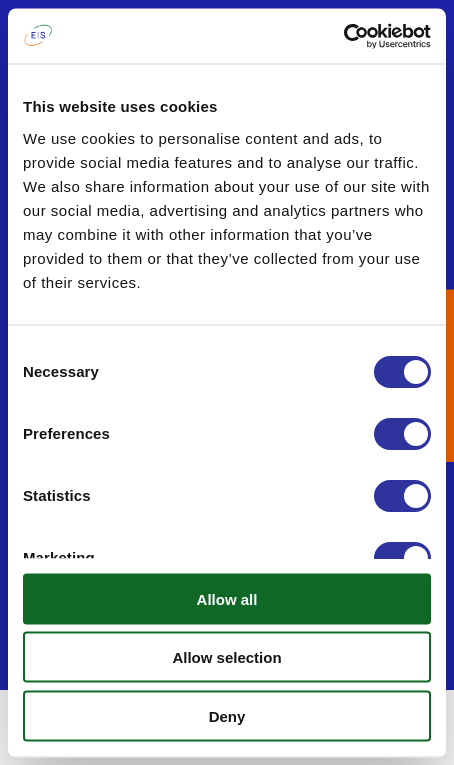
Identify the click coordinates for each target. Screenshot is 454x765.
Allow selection (226, 657)
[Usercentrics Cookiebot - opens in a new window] (343, 36)
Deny (227, 715)
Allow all (227, 598)
